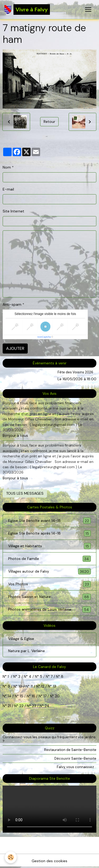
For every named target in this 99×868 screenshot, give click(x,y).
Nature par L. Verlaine (27, 651)
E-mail (8, 189)
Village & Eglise (21, 639)
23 (34, 706)
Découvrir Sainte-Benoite (75, 758)
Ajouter (15, 348)
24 (46, 706)
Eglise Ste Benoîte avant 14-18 (49, 521)
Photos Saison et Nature (49, 597)
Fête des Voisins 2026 (75, 372)
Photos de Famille (49, 559)
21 (10, 706)
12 (43, 686)
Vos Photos (49, 584)
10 (20, 686)
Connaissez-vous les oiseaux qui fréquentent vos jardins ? (49, 739)
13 (54, 686)
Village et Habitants (49, 546)
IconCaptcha (44, 337)
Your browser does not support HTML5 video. (49, 809)
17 (45, 696)
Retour (49, 122)
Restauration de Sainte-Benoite (70, 750)
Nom (7, 167)
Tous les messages (25, 493)
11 (31, 686)
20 (57, 696)
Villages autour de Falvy (49, 571)
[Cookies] (11, 857)
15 (22, 696)
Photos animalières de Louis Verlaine (49, 609)
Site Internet (13, 211)
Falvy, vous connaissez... (77, 767)
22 (21, 706)
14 (10, 696)
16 (33, 696)
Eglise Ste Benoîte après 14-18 (49, 533)
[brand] (27, 10)
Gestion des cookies (49, 861)
